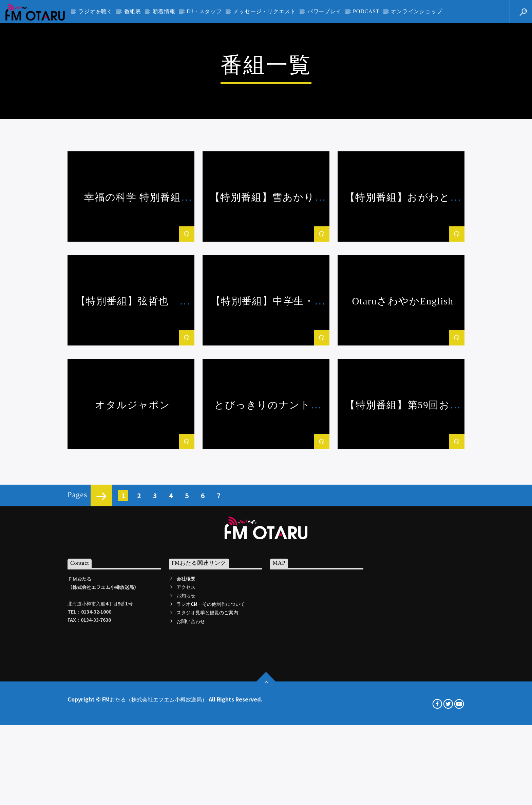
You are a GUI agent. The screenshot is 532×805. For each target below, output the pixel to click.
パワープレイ (325, 11)
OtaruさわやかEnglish (403, 480)
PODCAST (366, 11)
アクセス (186, 766)
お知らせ (186, 774)
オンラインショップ (416, 11)
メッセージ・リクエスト (264, 11)
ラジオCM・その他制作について (211, 783)
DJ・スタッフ (204, 11)
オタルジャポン (132, 584)
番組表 (133, 11)
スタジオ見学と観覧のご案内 (207, 791)
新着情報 (164, 11)
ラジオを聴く (96, 11)
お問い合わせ (191, 800)
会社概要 (186, 757)
